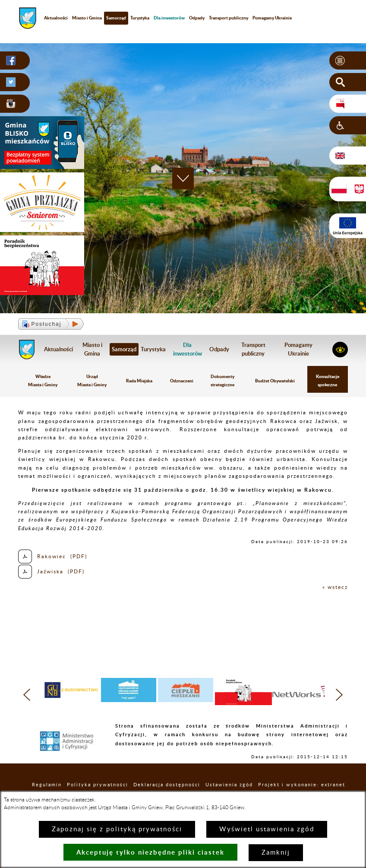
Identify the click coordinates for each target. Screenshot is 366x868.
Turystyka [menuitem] (140, 18)
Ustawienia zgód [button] (229, 785)
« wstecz (335, 587)
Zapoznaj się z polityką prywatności (117, 829)
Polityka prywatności (98, 785)
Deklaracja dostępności (167, 785)
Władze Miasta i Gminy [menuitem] (43, 380)
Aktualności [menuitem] (56, 18)
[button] (348, 60)
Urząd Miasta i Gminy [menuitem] (92, 380)
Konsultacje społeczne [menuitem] (328, 380)
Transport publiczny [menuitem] (229, 18)
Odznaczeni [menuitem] (182, 381)
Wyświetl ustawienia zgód (267, 829)
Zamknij (276, 853)
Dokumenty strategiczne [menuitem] (222, 380)
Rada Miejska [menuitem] (139, 381)
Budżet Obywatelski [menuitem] (275, 381)
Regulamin (47, 785)
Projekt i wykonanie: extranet (302, 785)
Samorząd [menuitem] (116, 18)
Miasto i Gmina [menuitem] (87, 18)
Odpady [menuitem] (197, 18)
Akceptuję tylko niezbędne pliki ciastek (150, 852)
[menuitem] (169, 18)
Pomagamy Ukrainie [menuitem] (272, 18)
